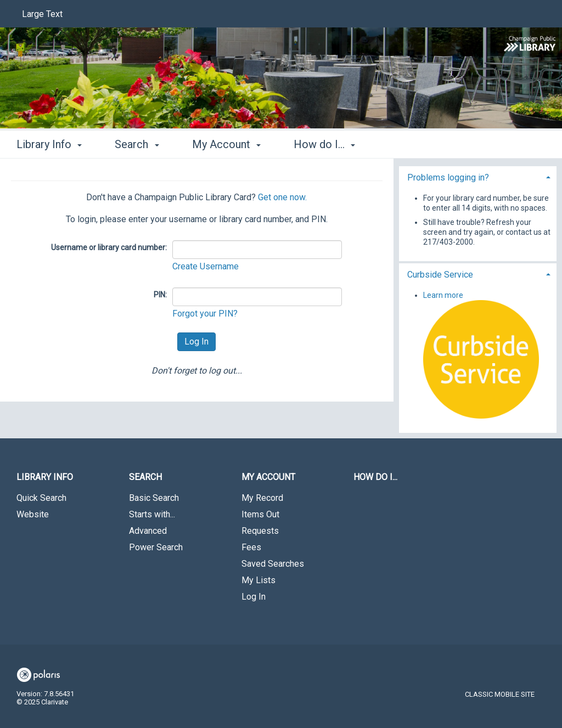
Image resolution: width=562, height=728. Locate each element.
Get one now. (282, 197)
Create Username (206, 266)
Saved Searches (273, 564)
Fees (251, 547)
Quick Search (41, 498)
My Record (262, 498)
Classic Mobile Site (500, 694)
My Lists (258, 580)
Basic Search (154, 498)
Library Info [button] (49, 144)
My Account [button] (226, 144)
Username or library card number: (109, 247)
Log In (254, 597)
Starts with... (152, 514)
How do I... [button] (324, 144)
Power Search (156, 547)
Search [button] (137, 144)
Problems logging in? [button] (448, 177)
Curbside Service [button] (440, 275)
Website (33, 514)
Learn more (443, 295)
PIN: (160, 295)
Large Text (42, 14)
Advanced (148, 531)
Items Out (260, 514)
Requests (260, 531)
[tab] (478, 176)
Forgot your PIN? (205, 314)
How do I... (375, 477)
